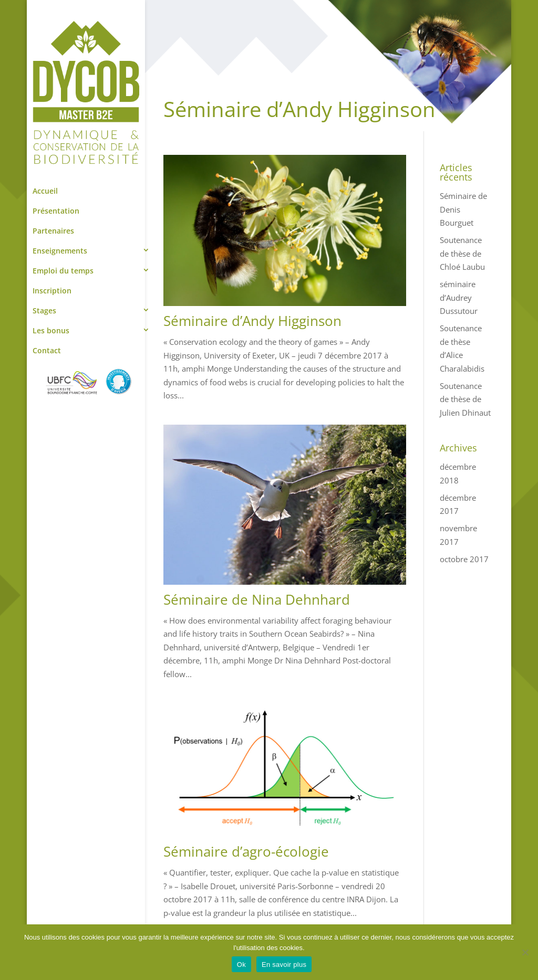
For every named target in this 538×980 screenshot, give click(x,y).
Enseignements (60, 251)
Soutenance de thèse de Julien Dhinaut (465, 399)
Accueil (45, 191)
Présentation (56, 211)
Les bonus (51, 330)
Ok (241, 965)
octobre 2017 (464, 559)
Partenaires (53, 231)
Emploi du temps (63, 271)
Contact (47, 350)
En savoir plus (284, 965)
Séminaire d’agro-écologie (246, 851)
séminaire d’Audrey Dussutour (459, 297)
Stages (44, 310)
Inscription (52, 291)
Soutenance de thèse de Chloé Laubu (462, 253)
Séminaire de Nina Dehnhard (257, 599)
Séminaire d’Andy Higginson (252, 321)
